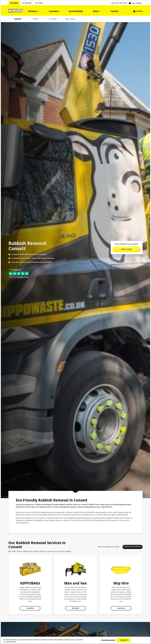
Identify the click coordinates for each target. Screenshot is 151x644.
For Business (27, 3)
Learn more (121, 608)
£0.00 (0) (139, 11)
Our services (53, 19)
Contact (114, 11)
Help (95, 11)
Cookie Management (108, 640)
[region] (75, 640)
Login (137, 3)
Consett (18, 19)
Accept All (124, 640)
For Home (14, 3)
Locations (54, 11)
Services (32, 11)
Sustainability (76, 11)
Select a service (127, 249)
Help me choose (70, 19)
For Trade (39, 3)
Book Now (30, 608)
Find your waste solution (133, 547)
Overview (36, 19)
